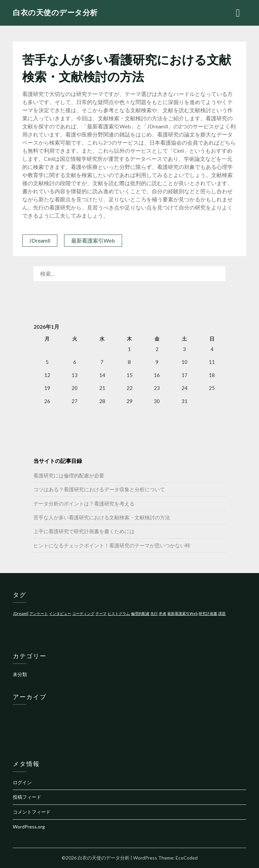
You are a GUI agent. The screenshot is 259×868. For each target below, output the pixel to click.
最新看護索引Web (93, 240)
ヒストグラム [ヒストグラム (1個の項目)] (119, 613)
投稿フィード (27, 797)
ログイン (22, 782)
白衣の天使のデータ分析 (55, 12)
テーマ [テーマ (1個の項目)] (101, 613)
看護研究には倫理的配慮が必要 (69, 475)
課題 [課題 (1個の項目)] (222, 613)
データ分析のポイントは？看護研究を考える (84, 503)
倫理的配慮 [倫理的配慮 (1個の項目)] (140, 613)
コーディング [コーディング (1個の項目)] (83, 613)
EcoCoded (187, 858)
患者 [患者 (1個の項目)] (163, 613)
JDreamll (40, 240)
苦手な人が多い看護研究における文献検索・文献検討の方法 (102, 517)
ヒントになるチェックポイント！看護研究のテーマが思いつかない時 (112, 545)
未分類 (20, 674)
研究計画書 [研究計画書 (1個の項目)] (208, 613)
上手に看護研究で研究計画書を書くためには (84, 531)
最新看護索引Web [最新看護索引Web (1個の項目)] (182, 613)
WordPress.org (29, 827)
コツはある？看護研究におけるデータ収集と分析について (99, 489)
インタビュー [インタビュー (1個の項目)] (60, 613)
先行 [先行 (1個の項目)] (154, 613)
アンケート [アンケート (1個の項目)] (39, 613)
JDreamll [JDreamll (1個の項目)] (21, 613)
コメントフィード (32, 812)
